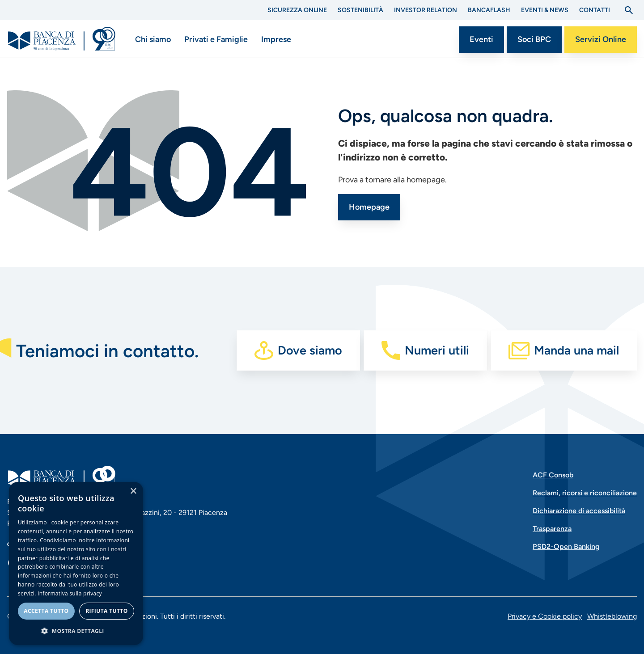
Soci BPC (534, 39)
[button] (76, 631)
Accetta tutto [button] (46, 611)
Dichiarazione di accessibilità (579, 511)
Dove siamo (310, 350)
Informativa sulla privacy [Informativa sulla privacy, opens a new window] (70, 593)
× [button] (133, 492)
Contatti (595, 10)
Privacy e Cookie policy (545, 616)
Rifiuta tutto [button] (107, 611)
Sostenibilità (360, 10)
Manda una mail (576, 350)
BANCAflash (489, 10)
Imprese (276, 39)
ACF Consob (553, 475)
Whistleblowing (612, 616)
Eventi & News (545, 10)
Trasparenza (552, 529)
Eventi (481, 39)
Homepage (369, 207)
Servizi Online (601, 39)
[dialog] (76, 563)
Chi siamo (153, 39)
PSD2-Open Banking (566, 546)
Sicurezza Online (297, 10)
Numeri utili (437, 350)
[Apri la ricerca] (629, 10)
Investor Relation (426, 10)
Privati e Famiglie (216, 39)
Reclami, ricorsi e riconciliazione (585, 493)
